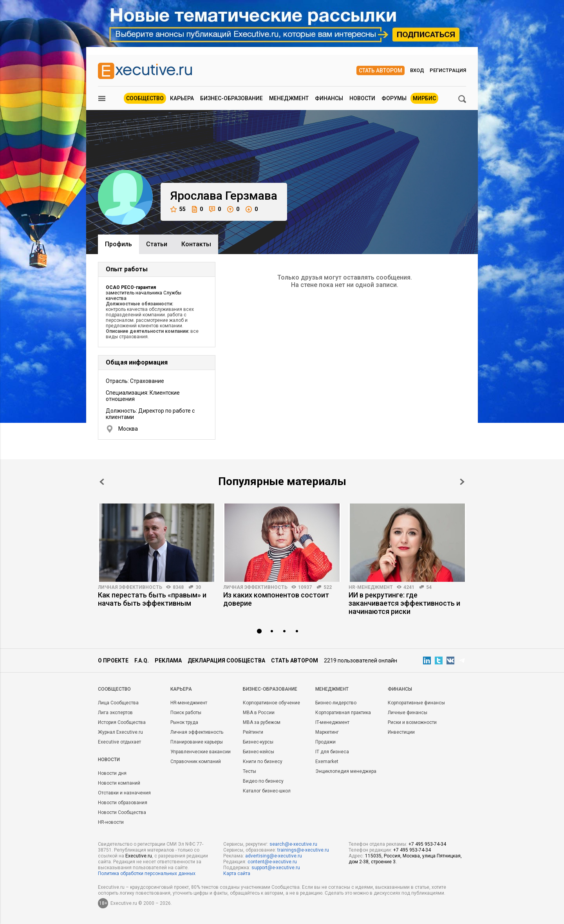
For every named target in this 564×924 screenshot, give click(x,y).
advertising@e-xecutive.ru (274, 856)
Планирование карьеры (197, 742)
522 (328, 587)
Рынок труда (184, 722)
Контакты (196, 244)
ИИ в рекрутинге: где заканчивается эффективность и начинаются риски (404, 603)
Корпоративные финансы (416, 703)
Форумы (394, 98)
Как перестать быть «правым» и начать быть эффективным (152, 599)
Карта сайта (237, 873)
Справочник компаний (196, 762)
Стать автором (381, 70)
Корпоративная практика (343, 713)
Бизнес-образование (231, 98)
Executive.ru (139, 856)
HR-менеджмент (371, 587)
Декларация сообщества (226, 661)
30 (198, 587)
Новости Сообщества (122, 812)
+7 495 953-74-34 (427, 844)
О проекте (113, 661)
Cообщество (114, 689)
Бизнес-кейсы (258, 752)
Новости (362, 98)
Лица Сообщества (118, 703)
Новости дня (112, 773)
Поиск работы (186, 713)
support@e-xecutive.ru (276, 868)
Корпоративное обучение (271, 703)
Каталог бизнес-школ (267, 791)
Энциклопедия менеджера (346, 771)
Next (462, 482)
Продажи (325, 742)
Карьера (182, 98)
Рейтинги (253, 732)
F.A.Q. (142, 661)
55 (178, 209)
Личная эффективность (130, 587)
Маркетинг (327, 732)
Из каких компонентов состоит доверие (276, 599)
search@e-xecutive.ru (293, 844)
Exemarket (327, 762)
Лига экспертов (115, 713)
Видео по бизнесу (263, 781)
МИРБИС (424, 98)
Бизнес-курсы (258, 742)
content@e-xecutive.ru (272, 862)
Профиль (118, 244)
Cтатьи (157, 244)
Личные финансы (408, 713)
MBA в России (259, 713)
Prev (102, 482)
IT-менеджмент (332, 722)
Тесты (249, 771)
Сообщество (145, 98)
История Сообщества (122, 722)
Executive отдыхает (119, 742)
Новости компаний (119, 783)
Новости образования (123, 803)
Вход (417, 70)
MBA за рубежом (262, 722)
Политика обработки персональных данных (147, 873)
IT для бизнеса (332, 752)
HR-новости (111, 822)
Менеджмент (289, 98)
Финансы (329, 98)
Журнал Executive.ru (120, 732)
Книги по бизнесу (263, 762)
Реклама (168, 661)
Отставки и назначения (124, 793)
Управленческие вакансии (201, 752)
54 (429, 587)
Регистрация (448, 70)
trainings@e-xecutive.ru (303, 850)
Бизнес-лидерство (336, 703)
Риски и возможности (412, 722)
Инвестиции (401, 732)
